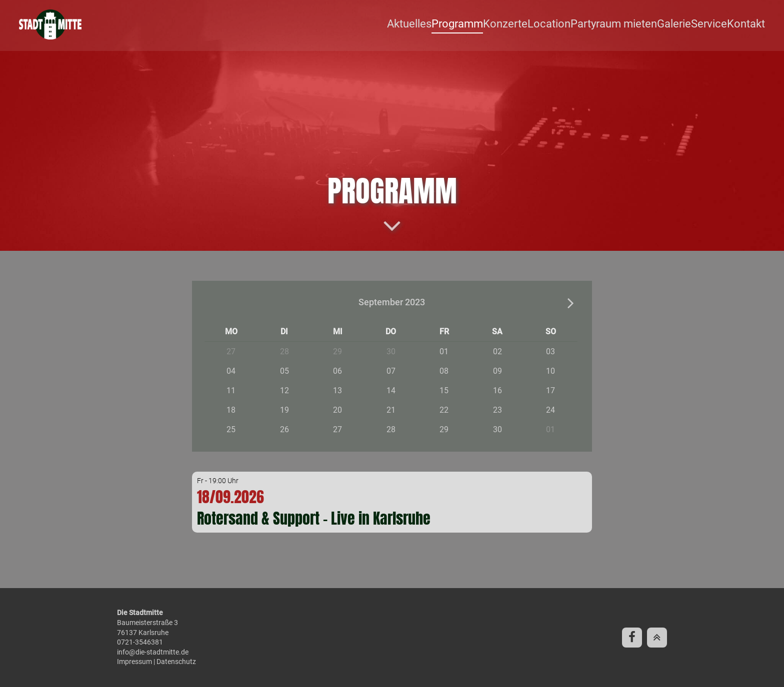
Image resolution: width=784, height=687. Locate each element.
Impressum (134, 662)
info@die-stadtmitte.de (153, 652)
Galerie (677, 25)
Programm (476, 25)
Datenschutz (176, 662)
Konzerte (521, 25)
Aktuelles (430, 25)
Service (712, 25)
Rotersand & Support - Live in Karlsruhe (314, 519)
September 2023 (392, 303)
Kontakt (748, 25)
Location (562, 25)
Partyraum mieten (621, 25)
